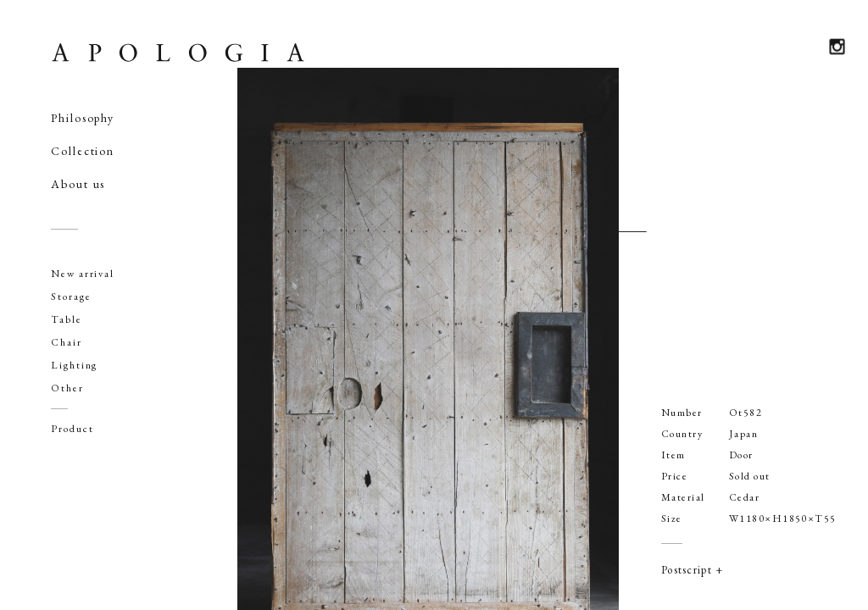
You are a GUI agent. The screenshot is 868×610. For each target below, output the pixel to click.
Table (67, 319)
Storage (71, 297)
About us (78, 184)
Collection (83, 151)
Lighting (74, 365)
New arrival (83, 274)
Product (72, 429)
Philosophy (83, 118)
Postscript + (692, 570)
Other (67, 388)
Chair (67, 342)
